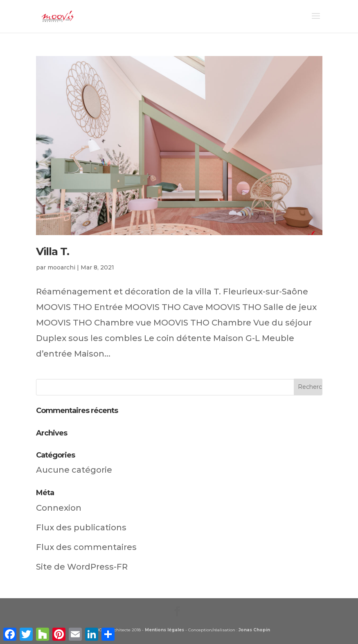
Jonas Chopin (254, 630)
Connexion (59, 508)
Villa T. (53, 251)
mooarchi (61, 267)
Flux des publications (81, 527)
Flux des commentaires (86, 547)
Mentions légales (164, 630)
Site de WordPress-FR (82, 567)
